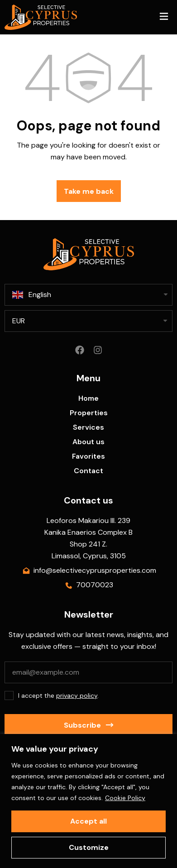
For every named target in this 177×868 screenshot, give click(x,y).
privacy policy (77, 695)
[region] (88, 801)
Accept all (88, 821)
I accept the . (58, 695)
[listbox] (88, 321)
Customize (89, 847)
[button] (164, 17)
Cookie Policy (125, 798)
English (32, 295)
